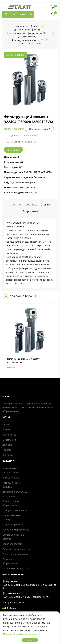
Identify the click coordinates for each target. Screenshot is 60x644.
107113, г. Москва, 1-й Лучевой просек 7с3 (26, 597)
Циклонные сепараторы (16, 568)
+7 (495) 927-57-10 (13, 603)
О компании (9, 440)
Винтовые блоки (11, 478)
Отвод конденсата (12, 544)
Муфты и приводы (13, 525)
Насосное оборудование (16, 530)
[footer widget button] (30, 397)
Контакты (8, 455)
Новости (7, 450)
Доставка (7, 445)
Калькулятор (9, 435)
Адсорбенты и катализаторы (10, 470)
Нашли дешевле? (39, 129)
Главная (7, 424)
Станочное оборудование (10, 561)
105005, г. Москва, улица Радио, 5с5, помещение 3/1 (29, 586)
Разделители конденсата (16, 549)
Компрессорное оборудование (11, 503)
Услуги (6, 430)
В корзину (13, 150)
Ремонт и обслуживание (16, 554)
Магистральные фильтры (11, 517)
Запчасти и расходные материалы (15, 494)
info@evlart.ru (11, 608)
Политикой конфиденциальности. (22, 634)
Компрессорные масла (15, 510)
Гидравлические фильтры (12, 485)
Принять (30, 640)
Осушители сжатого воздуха (13, 537)
